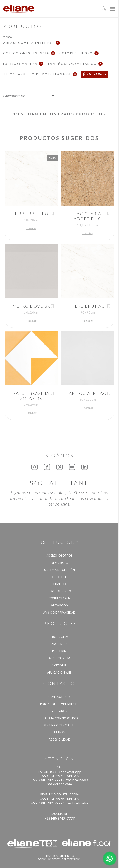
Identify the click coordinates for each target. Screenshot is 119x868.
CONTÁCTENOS (59, 697)
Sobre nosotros (59, 556)
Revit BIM (59, 651)
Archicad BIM (59, 658)
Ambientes (59, 644)
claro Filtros (97, 74)
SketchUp (59, 665)
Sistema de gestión (60, 570)
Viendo (7, 37)
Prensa (59, 732)
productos (60, 637)
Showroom (59, 605)
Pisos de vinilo (59, 591)
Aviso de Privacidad (59, 613)
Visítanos (59, 711)
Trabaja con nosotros (59, 718)
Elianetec (60, 584)
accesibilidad (59, 740)
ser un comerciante (59, 725)
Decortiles (60, 577)
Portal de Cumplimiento (59, 704)
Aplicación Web (59, 672)
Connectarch (59, 598)
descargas (59, 563)
